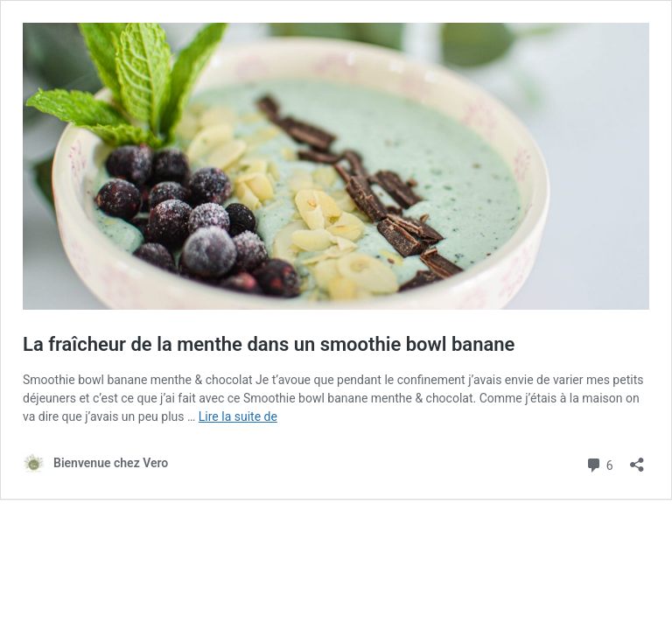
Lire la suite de (238, 416)
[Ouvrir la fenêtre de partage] (637, 459)
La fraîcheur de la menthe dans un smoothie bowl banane (269, 344)
